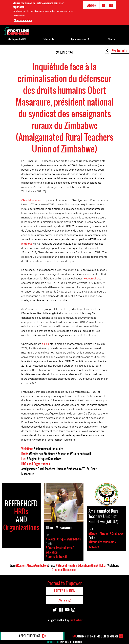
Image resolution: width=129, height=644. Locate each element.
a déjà (45, 344)
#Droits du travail (80, 454)
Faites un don (49, 39)
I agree (91, 5)
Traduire (122, 50)
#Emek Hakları (99, 565)
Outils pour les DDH (17, 39)
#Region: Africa (25, 565)
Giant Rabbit (76, 620)
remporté (27, 244)
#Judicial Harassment (65, 570)
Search (112, 39)
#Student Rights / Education (73, 565)
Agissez (65, 600)
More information (23, 20)
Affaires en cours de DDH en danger (94, 636)
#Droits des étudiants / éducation (49, 454)
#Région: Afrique (37, 459)
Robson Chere (92, 279)
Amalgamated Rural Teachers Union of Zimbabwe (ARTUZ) (55, 469)
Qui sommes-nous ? (80, 39)
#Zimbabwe (54, 459)
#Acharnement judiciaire (48, 449)
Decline (108, 5)
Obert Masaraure (31, 200)
